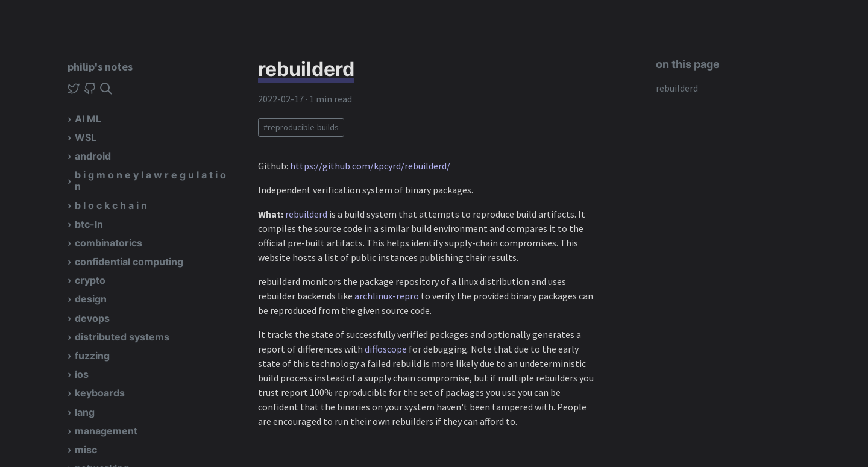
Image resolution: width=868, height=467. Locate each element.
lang (85, 412)
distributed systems (122, 337)
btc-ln (89, 224)
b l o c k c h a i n (111, 205)
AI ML (88, 119)
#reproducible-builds (301, 127)
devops (92, 318)
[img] (106, 89)
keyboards (100, 393)
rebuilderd (677, 88)
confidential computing (129, 262)
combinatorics (108, 243)
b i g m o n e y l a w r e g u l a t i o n (150, 180)
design (91, 299)
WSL (86, 137)
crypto (90, 280)
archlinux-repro (387, 296)
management (106, 431)
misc (86, 450)
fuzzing (92, 356)
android (93, 156)
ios (82, 374)
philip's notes (100, 67)
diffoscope (386, 349)
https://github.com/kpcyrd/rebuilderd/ (370, 166)
